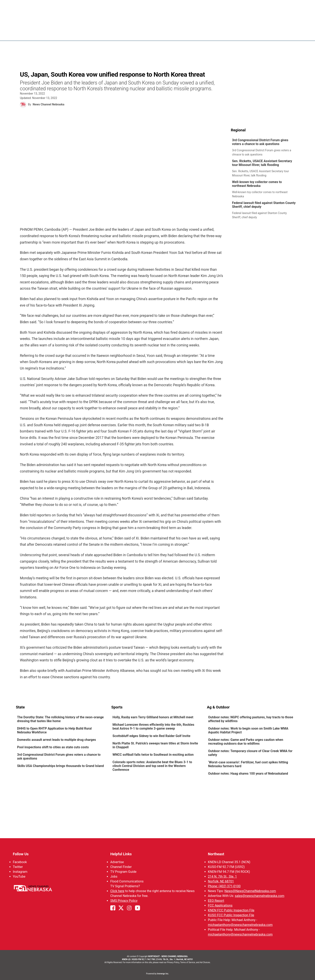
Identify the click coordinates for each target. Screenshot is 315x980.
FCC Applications (220, 905)
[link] (265, 147)
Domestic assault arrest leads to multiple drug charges (57, 740)
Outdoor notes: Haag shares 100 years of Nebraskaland (248, 774)
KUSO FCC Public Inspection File (231, 915)
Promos (281, 34)
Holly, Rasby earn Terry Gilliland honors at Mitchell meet (153, 717)
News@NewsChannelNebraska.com (250, 891)
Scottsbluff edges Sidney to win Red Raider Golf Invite (151, 736)
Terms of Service (188, 962)
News (169, 34)
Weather (186, 34)
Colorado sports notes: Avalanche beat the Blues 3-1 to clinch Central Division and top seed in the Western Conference (152, 766)
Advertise (117, 862)
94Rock (228, 34)
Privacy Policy (173, 962)
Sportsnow (208, 34)
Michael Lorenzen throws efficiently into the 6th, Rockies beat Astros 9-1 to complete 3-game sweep (153, 727)
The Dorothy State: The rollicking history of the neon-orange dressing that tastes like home (60, 719)
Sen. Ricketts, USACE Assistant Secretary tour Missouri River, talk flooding (262, 163)
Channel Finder (121, 867)
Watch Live (261, 34)
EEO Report (216, 901)
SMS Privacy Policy (124, 901)
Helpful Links (121, 854)
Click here (117, 891)
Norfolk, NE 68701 (221, 881)
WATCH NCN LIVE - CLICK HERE (157, 6)
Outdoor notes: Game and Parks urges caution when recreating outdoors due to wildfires (246, 742)
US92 (243, 34)
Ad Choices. (205, 962)
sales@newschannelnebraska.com (259, 896)
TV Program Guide (123, 872)
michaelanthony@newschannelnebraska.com (240, 925)
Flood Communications (127, 881)
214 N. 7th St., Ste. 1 (222, 877)
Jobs (114, 877)
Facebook (20, 862)
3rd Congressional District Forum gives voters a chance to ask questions (260, 142)
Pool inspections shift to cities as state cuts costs (53, 747)
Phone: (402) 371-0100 (224, 886)
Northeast (216, 854)
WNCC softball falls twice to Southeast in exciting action (153, 755)
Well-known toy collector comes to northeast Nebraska (257, 184)
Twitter (18, 867)
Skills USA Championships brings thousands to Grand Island (60, 766)
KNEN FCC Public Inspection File (231, 910)
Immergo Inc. (163, 974)
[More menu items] (295, 34)
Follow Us (21, 854)
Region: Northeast (31, 37)
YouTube (19, 877)
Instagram (20, 872)
